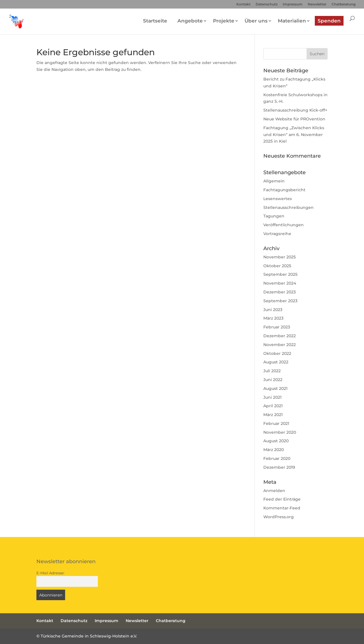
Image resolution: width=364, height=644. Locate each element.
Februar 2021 (276, 423)
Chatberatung (344, 4)
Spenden (329, 21)
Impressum (293, 4)
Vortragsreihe (277, 234)
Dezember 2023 (280, 292)
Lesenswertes (278, 199)
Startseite (155, 21)
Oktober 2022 (277, 353)
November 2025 (280, 257)
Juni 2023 (273, 310)
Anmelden (274, 491)
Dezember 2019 (279, 467)
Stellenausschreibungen (288, 207)
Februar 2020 (277, 458)
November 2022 (280, 345)
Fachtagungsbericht (284, 190)
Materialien (292, 21)
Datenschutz (267, 4)
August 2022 (276, 362)
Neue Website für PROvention (294, 119)
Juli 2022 (272, 371)
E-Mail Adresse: (50, 573)
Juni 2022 (273, 380)
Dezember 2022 (280, 336)
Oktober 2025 (277, 266)
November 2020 (280, 432)
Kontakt (243, 4)
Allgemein (274, 181)
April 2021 (273, 406)
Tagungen (274, 216)
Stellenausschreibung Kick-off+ (295, 110)
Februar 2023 (277, 327)
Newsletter (317, 4)
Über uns (256, 21)
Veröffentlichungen (284, 225)
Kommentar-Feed (282, 508)
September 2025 (280, 274)
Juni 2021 (272, 397)
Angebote (190, 21)
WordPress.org (279, 517)
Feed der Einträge (282, 499)
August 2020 (276, 441)
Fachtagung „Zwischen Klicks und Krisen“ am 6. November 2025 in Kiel (294, 135)
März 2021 (273, 415)
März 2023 (273, 318)
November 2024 (280, 283)
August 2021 (275, 388)
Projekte (224, 21)
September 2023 (280, 301)
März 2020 (274, 450)
